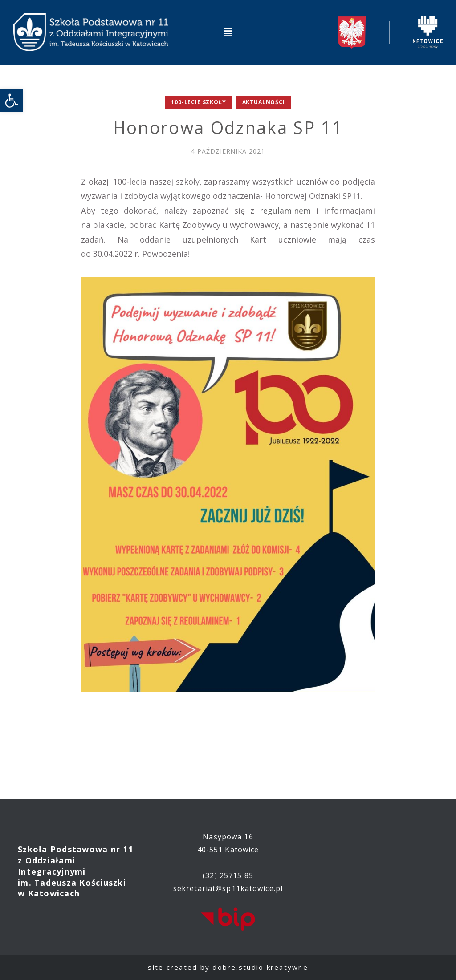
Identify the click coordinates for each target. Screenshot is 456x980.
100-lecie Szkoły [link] (198, 102)
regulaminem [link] (285, 211)
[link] (12, 101)
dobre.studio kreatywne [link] (260, 967)
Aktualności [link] (264, 102)
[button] (228, 32)
